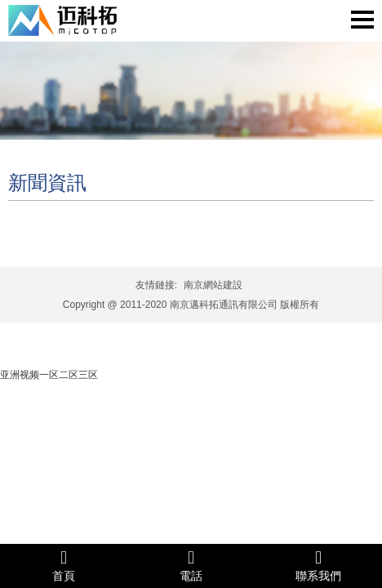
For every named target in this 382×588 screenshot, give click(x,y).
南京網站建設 (213, 285)
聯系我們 (318, 565)
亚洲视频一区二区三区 (49, 375)
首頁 (64, 565)
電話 (191, 565)
